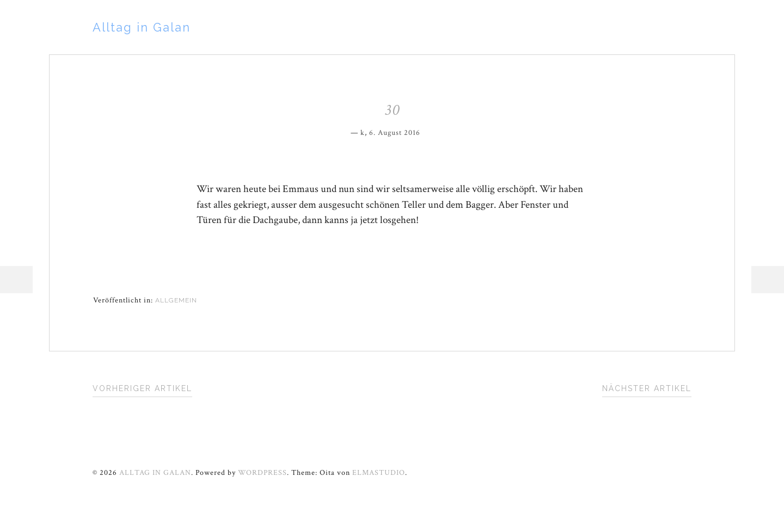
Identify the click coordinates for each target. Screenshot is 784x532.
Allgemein (176, 300)
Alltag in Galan (142, 27)
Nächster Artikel (647, 388)
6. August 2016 (395, 133)
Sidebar (768, 280)
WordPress (262, 473)
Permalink (428, 131)
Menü (16, 280)
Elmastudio (379, 473)
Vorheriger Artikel (142, 388)
